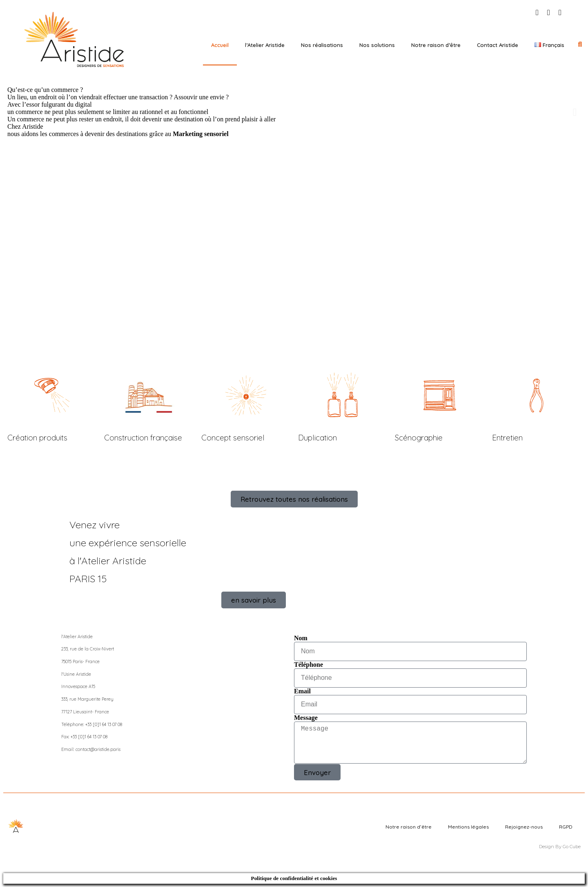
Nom (301, 638)
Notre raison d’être (436, 45)
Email (302, 691)
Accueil (220, 45)
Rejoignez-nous (524, 827)
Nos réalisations (322, 45)
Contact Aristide (498, 45)
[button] (580, 45)
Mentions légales (468, 827)
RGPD (566, 827)
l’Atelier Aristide (265, 45)
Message (306, 718)
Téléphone (308, 665)
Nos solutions (377, 45)
